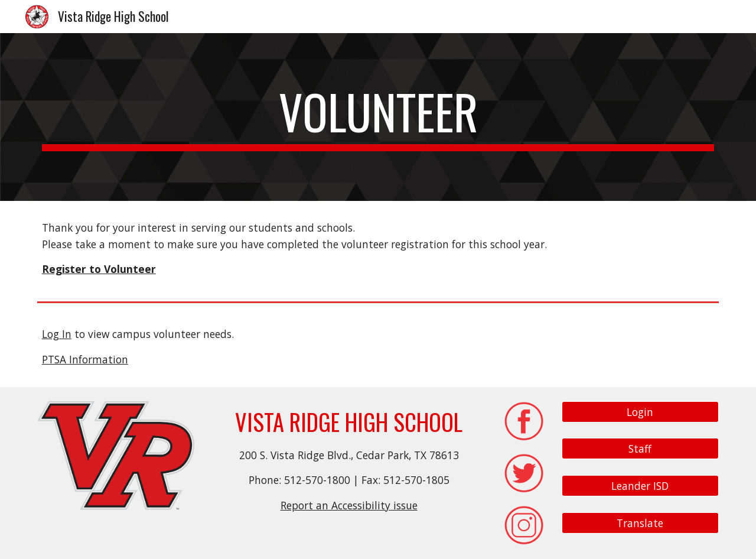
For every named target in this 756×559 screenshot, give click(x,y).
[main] (378, 117)
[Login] (640, 412)
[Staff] (640, 449)
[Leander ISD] (640, 486)
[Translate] (640, 523)
